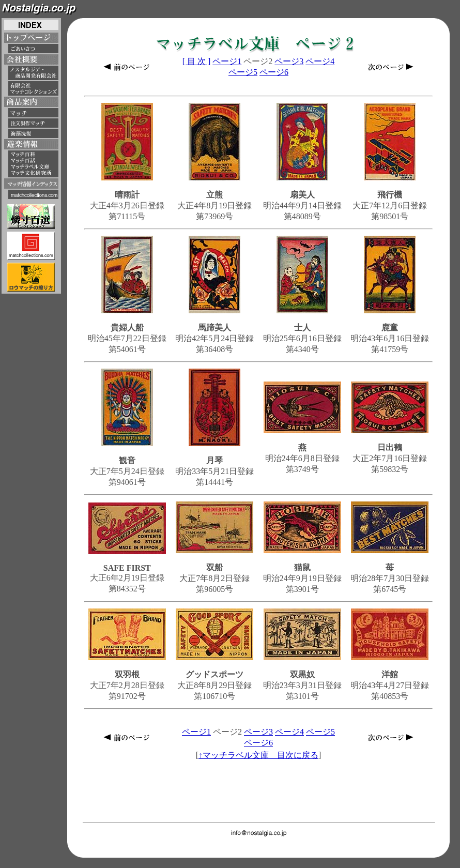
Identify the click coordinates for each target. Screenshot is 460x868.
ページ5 (243, 72)
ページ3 (289, 61)
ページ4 (320, 61)
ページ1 (227, 61)
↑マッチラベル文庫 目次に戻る (258, 755)
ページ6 (274, 72)
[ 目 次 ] (197, 61)
